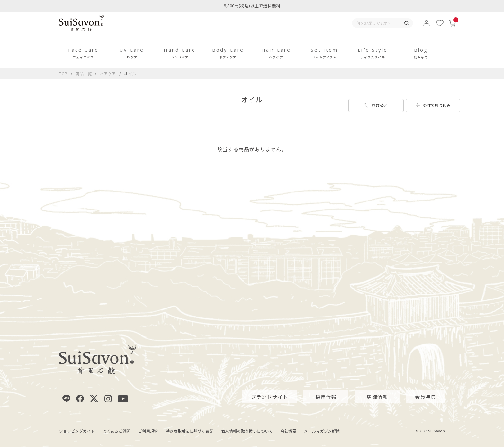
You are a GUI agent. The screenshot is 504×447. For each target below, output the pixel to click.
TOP (63, 73)
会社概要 (288, 431)
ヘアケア (109, 73)
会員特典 (426, 396)
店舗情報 (377, 396)
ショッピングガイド (77, 431)
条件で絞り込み (437, 105)
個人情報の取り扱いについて (247, 431)
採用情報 (326, 396)
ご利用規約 (148, 431)
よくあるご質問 (117, 431)
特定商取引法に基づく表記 (190, 431)
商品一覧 (84, 73)
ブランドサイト (270, 396)
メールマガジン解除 (322, 431)
